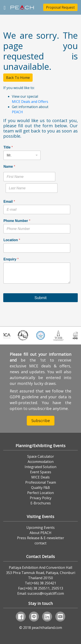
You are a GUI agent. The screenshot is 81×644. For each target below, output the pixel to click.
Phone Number (17, 221)
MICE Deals (40, 477)
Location (12, 240)
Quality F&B (40, 488)
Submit (40, 298)
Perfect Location (40, 493)
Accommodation (41, 462)
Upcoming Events (40, 528)
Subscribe (41, 421)
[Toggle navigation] (5, 7)
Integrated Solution (40, 467)
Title (8, 147)
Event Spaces (41, 472)
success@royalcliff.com (46, 593)
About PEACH (40, 533)
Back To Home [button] (18, 78)
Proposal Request (60, 7)
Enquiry (11, 259)
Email (9, 202)
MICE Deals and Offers (30, 102)
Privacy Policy (41, 498)
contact (40, 543)
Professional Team (41, 482)
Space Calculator (41, 456)
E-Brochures (41, 503)
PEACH (17, 112)
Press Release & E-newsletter (41, 538)
